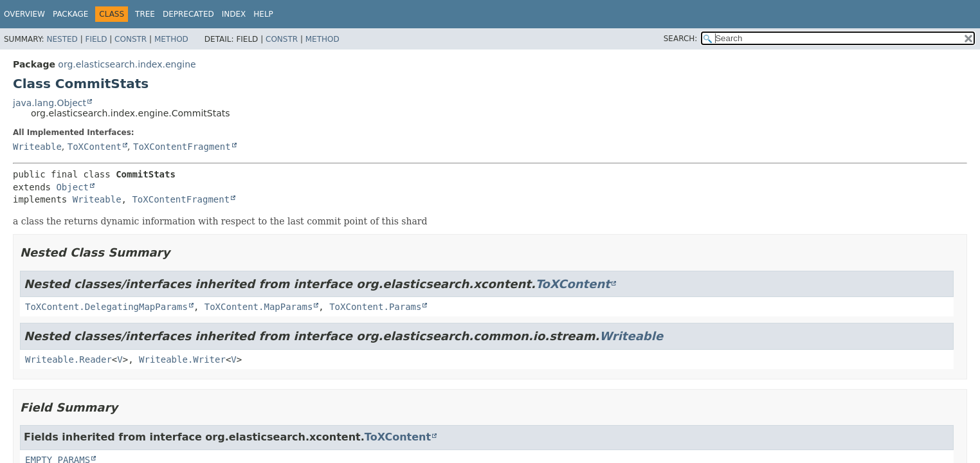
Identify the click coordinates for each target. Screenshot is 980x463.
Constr (131, 39)
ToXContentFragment (182, 147)
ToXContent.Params (375, 307)
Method (171, 39)
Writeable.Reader (68, 359)
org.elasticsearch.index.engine (127, 64)
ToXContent (95, 147)
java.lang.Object (50, 103)
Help (263, 14)
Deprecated (188, 14)
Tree (145, 14)
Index (234, 14)
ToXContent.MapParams (259, 307)
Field (96, 39)
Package (70, 14)
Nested (62, 39)
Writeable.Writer (182, 359)
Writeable (37, 147)
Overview (24, 14)
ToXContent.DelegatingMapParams (106, 307)
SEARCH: (681, 39)
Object (72, 187)
